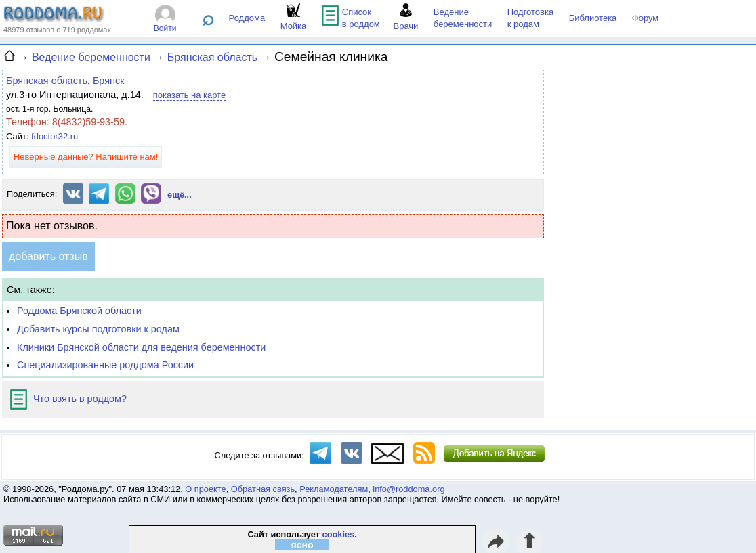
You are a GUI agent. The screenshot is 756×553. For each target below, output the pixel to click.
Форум (646, 18)
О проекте (205, 489)
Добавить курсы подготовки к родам (98, 329)
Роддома (247, 18)
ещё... (180, 195)
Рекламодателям (334, 489)
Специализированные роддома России (105, 365)
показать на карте (189, 95)
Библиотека (593, 18)
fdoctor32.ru (55, 136)
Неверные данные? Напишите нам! (86, 157)
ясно (302, 545)
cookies (339, 534)
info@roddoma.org (408, 489)
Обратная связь (263, 489)
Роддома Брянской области (79, 311)
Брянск (109, 81)
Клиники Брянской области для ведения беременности (141, 347)
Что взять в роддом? (68, 399)
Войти (165, 28)
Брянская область (47, 81)
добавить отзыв (48, 256)
